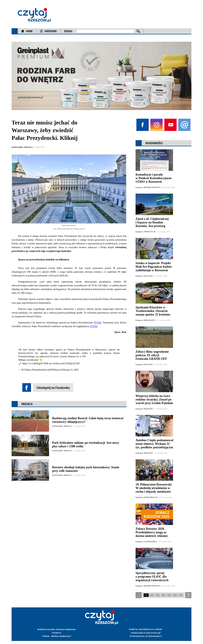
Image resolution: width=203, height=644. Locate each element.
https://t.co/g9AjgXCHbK (36, 363)
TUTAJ (98, 323)
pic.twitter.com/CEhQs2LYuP (65, 363)
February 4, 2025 (70, 370)
